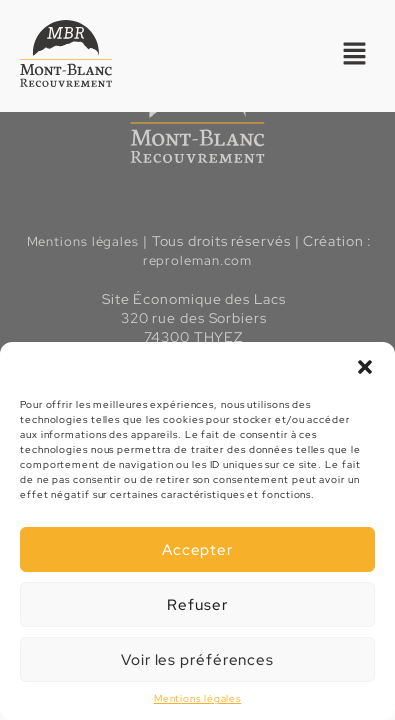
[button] (365, 367)
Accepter (197, 550)
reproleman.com (198, 260)
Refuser (197, 605)
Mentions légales (197, 698)
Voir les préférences (197, 660)
